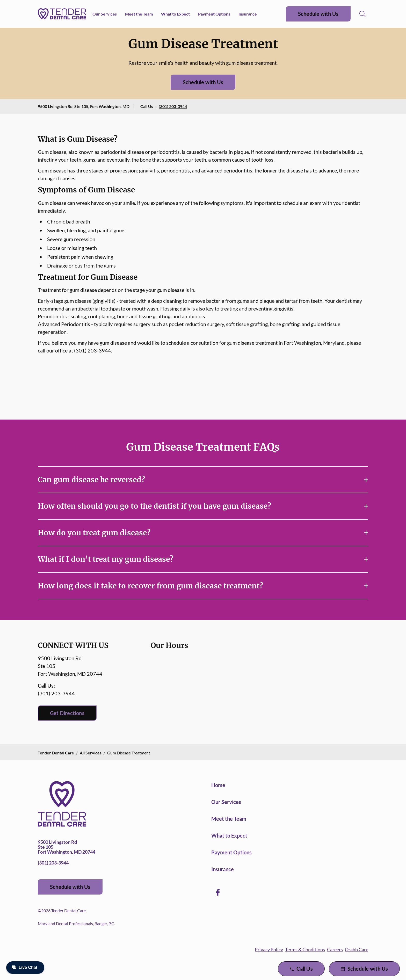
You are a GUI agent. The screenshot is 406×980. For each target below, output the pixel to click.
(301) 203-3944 (173, 106)
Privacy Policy (269, 949)
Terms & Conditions (305, 949)
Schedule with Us (318, 14)
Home (218, 785)
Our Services (105, 14)
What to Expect (175, 14)
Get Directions (67, 713)
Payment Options (214, 14)
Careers (335, 949)
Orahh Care (357, 949)
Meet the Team (139, 14)
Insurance (248, 14)
